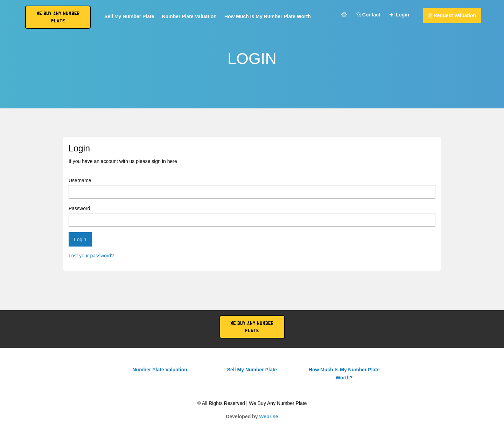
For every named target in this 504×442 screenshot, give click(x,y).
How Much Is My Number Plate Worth (268, 17)
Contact (368, 15)
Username (252, 188)
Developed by (252, 416)
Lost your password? (91, 256)
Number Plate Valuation (189, 17)
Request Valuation (452, 15)
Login (399, 15)
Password (252, 216)
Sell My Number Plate (129, 17)
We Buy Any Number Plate (252, 327)
